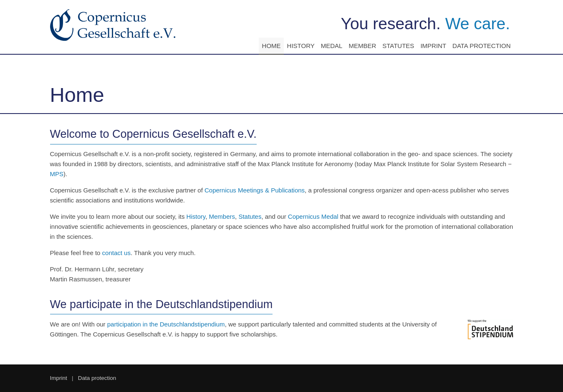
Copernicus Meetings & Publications (255, 190)
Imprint (433, 46)
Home (271, 46)
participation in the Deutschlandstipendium (166, 324)
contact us (116, 253)
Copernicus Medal (313, 216)
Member (362, 46)
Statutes (398, 46)
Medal (332, 46)
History (301, 46)
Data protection (481, 46)
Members (222, 216)
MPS (57, 174)
